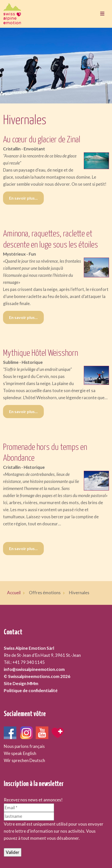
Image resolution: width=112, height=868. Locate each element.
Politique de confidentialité (31, 690)
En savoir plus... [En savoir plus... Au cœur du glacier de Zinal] (23, 198)
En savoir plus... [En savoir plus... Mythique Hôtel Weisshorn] (23, 411)
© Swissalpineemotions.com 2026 (37, 676)
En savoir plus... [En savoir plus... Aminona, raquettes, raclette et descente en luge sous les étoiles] (23, 317)
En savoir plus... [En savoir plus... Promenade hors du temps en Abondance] (23, 548)
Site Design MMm (21, 683)
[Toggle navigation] (102, 14)
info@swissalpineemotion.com (34, 669)
